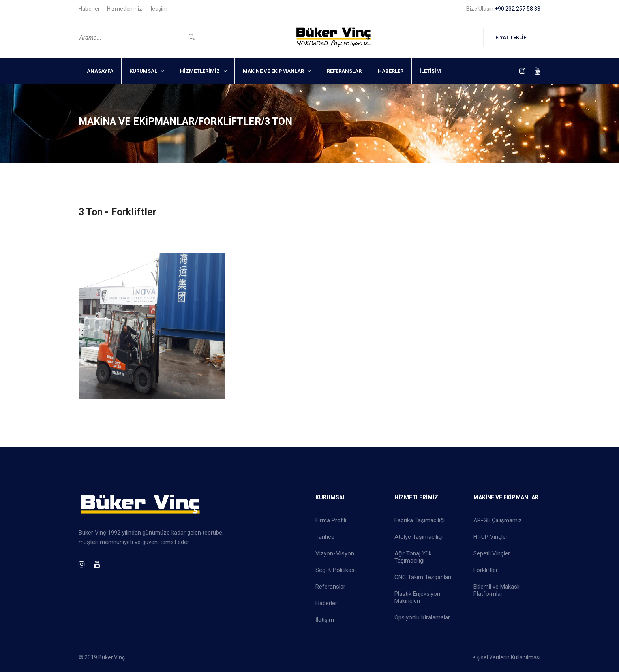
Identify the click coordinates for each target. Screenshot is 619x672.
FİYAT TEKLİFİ (512, 37)
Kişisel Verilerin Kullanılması (506, 657)
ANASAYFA (100, 71)
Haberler (89, 9)
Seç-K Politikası (336, 570)
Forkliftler (486, 570)
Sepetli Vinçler (492, 553)
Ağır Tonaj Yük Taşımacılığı (413, 557)
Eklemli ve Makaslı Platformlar (496, 590)
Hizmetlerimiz (125, 9)
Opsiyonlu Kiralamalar (422, 617)
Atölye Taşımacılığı (418, 537)
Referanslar (330, 587)
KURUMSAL (143, 71)
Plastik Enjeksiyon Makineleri (417, 597)
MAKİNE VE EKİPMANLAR (273, 71)
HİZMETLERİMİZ (200, 71)
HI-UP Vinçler (491, 537)
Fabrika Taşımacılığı (419, 520)
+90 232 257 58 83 (518, 9)
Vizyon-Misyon (335, 553)
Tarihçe (325, 537)
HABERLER (391, 71)
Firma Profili (331, 520)
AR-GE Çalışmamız (498, 520)
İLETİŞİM (430, 71)
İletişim (158, 9)
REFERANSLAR (344, 71)
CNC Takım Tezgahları (423, 577)
